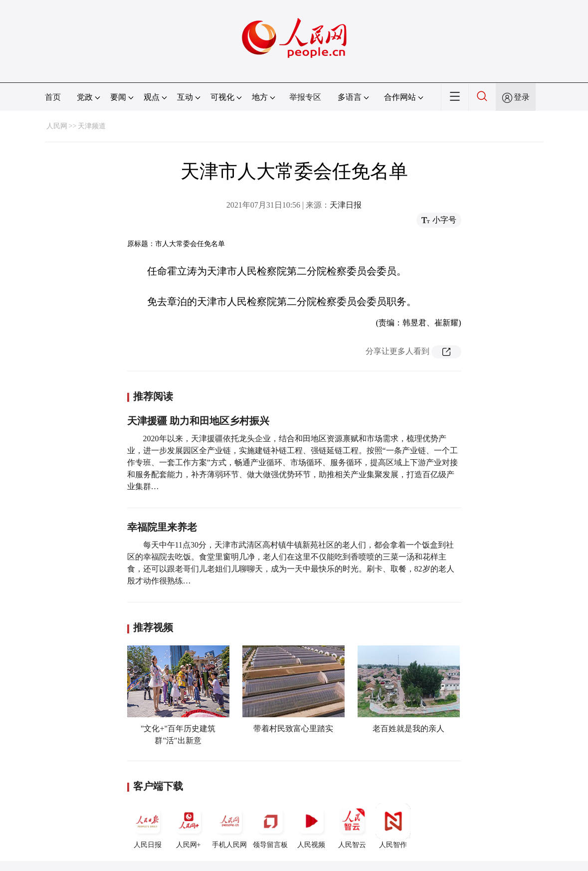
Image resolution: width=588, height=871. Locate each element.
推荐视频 (153, 627)
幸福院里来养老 (162, 527)
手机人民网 (229, 826)
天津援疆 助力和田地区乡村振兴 (198, 421)
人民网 (57, 126)
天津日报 (346, 205)
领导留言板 (270, 826)
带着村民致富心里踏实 (293, 728)
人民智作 (393, 826)
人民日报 (148, 826)
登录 (522, 97)
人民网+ (189, 826)
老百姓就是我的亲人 (408, 728)
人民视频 (311, 826)
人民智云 (352, 826)
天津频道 (92, 126)
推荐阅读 (153, 396)
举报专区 (305, 97)
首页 (53, 97)
